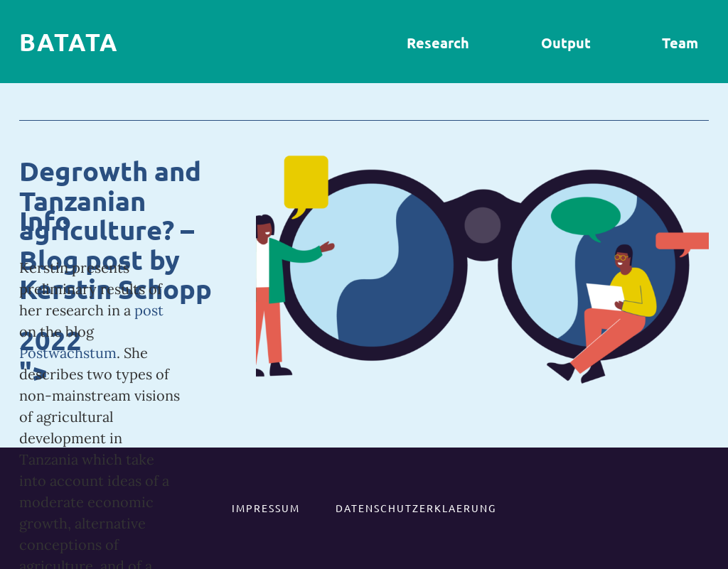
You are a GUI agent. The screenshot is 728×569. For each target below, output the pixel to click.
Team (680, 43)
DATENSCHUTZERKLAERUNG (416, 508)
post (149, 310)
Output (566, 43)
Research (438, 43)
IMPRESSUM (266, 508)
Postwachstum (68, 353)
